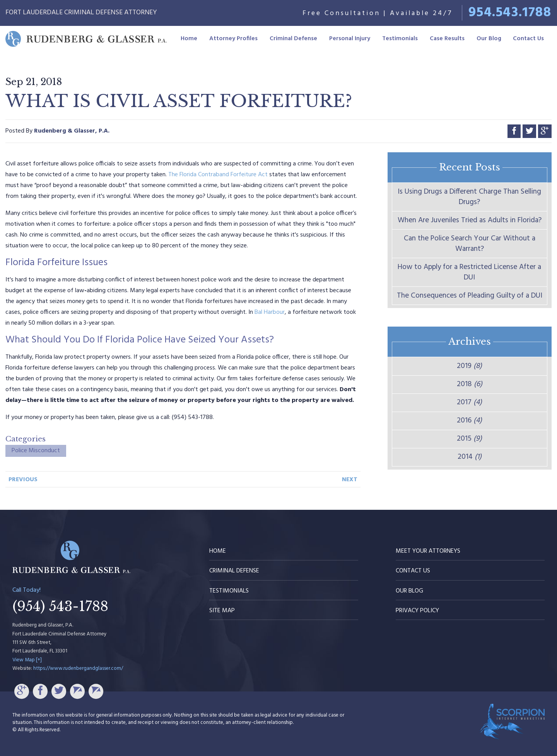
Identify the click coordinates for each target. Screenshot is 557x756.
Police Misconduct (36, 451)
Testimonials (400, 39)
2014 (470, 457)
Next (350, 480)
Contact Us (528, 39)
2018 (470, 384)
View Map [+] (27, 660)
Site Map (222, 611)
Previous (23, 480)
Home (189, 39)
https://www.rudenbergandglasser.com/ (78, 668)
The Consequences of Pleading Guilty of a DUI (470, 296)
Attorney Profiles (233, 39)
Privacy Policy (417, 611)
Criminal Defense (293, 39)
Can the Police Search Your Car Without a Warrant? (470, 244)
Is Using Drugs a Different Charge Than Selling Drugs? (469, 197)
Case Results (447, 39)
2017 (469, 402)
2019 (469, 366)
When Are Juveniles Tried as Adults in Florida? (470, 220)
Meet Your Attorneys (428, 551)
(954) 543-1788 (60, 606)
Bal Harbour (270, 312)
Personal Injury (350, 39)
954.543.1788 (510, 13)
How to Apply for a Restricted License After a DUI (469, 272)
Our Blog (489, 39)
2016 (469, 421)
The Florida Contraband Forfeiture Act (218, 175)
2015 (469, 439)
